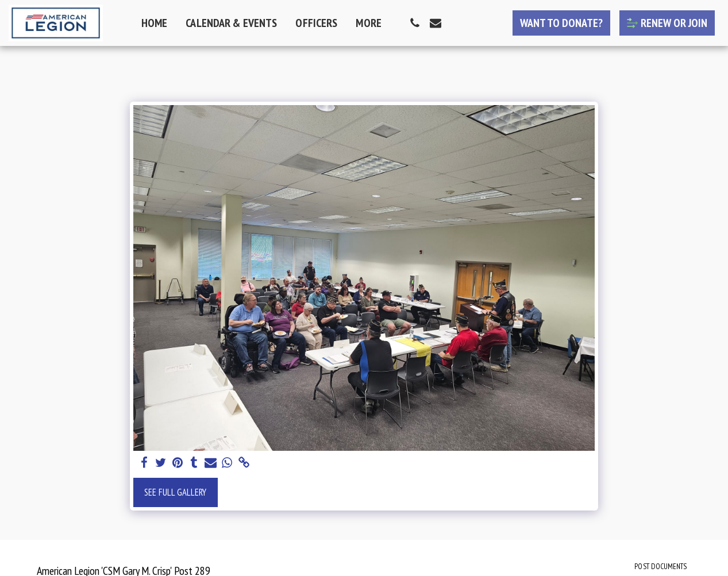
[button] (415, 23)
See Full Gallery (175, 492)
